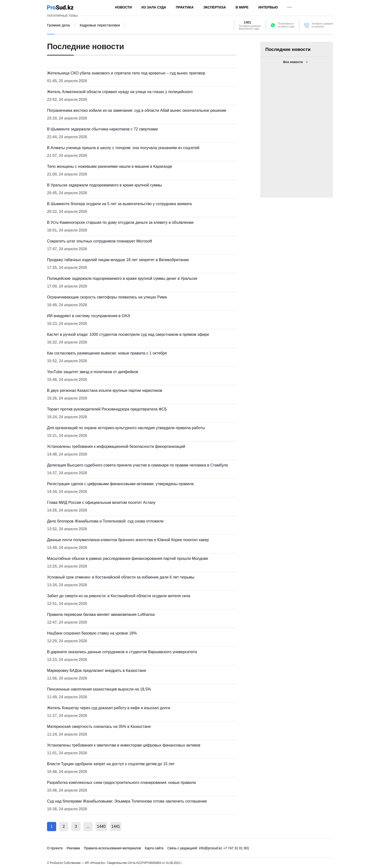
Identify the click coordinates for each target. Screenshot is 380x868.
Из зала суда (154, 7)
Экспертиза (215, 7)
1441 (116, 826)
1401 (248, 22)
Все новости (293, 62)
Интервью (268, 7)
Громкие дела (58, 25)
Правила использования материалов (112, 848)
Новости (123, 7)
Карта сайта (154, 848)
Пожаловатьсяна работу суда (286, 25)
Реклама (73, 848)
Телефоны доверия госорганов (322, 25)
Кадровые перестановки (100, 25)
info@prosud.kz (211, 848)
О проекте (55, 848)
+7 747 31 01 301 (236, 848)
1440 (101, 826)
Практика (185, 7)
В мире (242, 7)
